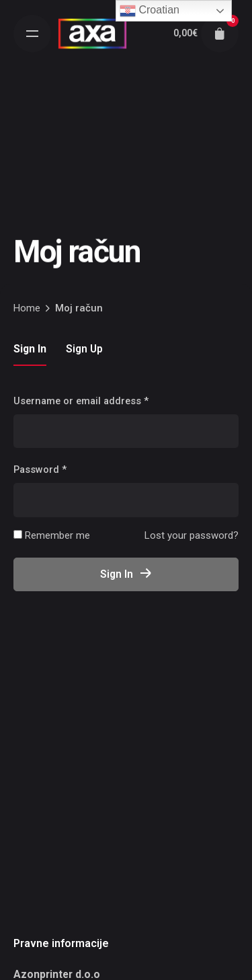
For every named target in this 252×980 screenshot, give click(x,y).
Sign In (126, 574)
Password (40, 469)
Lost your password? (192, 535)
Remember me (52, 535)
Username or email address (81, 401)
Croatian (150, 11)
